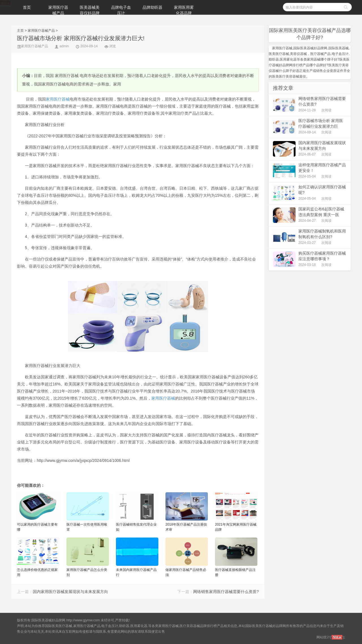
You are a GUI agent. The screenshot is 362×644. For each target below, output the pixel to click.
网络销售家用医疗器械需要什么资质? (226, 592)
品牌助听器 (152, 7)
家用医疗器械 (58, 99)
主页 (20, 31)
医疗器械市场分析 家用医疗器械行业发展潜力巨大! (81, 38)
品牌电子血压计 (121, 10)
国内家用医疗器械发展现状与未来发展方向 (70, 592)
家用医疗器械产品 (58, 10)
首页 (27, 7)
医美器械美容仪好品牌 (90, 10)
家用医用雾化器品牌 (184, 10)
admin (64, 46)
